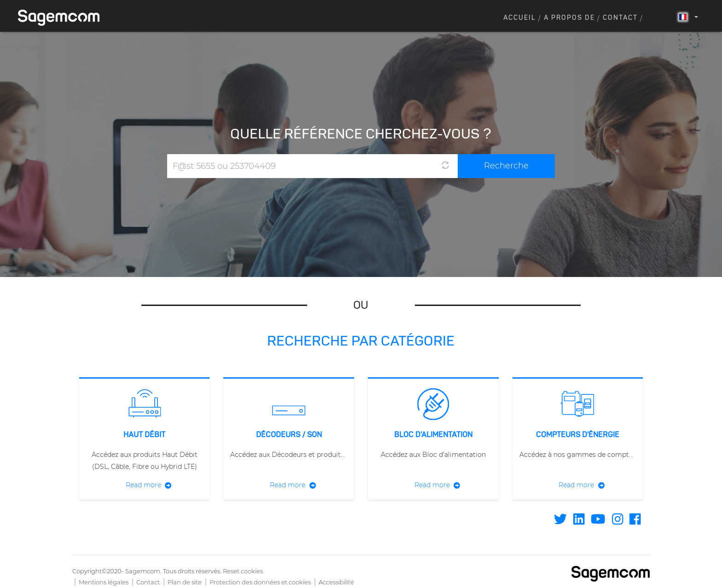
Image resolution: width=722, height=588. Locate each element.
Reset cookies (243, 571)
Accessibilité (336, 582)
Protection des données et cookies (260, 582)
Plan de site (185, 582)
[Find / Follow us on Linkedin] (579, 522)
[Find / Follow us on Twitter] (560, 522)
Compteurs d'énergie (578, 435)
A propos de (569, 18)
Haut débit (144, 435)
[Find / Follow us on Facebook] (635, 522)
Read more (143, 485)
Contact (620, 18)
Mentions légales (104, 582)
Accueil (520, 18)
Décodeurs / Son (289, 435)
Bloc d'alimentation (433, 435)
